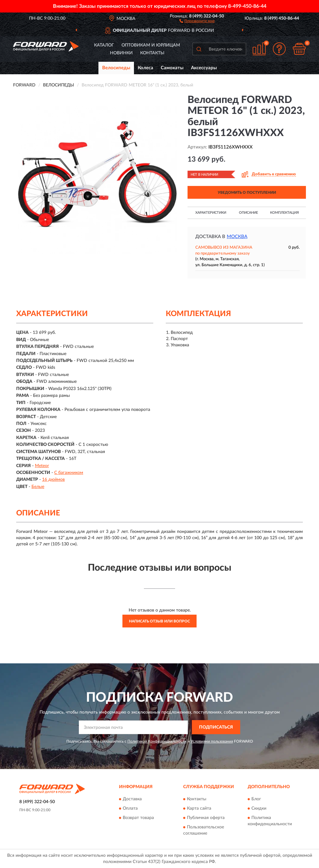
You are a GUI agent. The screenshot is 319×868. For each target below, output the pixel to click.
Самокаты (172, 68)
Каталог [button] (104, 45)
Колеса (145, 68)
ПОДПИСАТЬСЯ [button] (216, 727)
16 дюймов (53, 480)
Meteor (42, 466)
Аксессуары (204, 68)
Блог (256, 799)
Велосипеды (116, 68)
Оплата (130, 808)
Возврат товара (138, 818)
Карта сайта (199, 808)
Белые (38, 487)
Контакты (152, 53)
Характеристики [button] (211, 213)
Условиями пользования (212, 741)
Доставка (132, 799)
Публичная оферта (206, 818)
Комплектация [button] (284, 213)
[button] (197, 21)
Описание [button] (248, 213)
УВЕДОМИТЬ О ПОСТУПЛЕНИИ (247, 193)
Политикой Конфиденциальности (157, 741)
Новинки (121, 53)
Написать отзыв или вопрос (159, 621)
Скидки (259, 808)
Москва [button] (237, 237)
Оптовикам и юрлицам (151, 45)
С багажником (69, 473)
